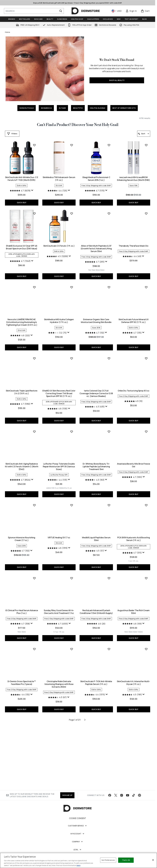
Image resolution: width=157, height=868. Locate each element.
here (78, 865)
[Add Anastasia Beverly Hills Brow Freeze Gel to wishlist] (109, 499)
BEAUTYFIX (78, 108)
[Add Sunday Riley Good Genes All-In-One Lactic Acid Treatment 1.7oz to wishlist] (34, 646)
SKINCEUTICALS (27, 108)
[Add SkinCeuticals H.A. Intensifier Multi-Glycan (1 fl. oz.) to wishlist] (109, 717)
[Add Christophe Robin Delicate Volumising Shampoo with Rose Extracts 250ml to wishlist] (34, 717)
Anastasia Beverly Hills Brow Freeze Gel (96, 533)
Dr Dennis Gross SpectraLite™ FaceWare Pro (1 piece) (133, 680)
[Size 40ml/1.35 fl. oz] (15, 556)
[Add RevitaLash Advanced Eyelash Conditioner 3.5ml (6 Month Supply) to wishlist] (72, 646)
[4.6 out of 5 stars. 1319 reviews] (20, 616)
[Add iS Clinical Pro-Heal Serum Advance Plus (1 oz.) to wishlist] (146, 573)
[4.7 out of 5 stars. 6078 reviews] (132, 191)
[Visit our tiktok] (134, 800)
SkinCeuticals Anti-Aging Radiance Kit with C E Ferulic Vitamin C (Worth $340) (134, 461)
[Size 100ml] (103, 700)
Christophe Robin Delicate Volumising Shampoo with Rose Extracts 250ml (22, 752)
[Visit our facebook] (110, 800)
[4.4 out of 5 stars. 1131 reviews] (20, 548)
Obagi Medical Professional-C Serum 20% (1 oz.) (59, 247)
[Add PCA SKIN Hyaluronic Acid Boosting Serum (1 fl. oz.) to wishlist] (109, 573)
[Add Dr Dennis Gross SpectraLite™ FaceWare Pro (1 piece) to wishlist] (146, 646)
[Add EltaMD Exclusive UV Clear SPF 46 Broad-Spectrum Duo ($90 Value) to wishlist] (146, 213)
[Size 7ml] (52, 340)
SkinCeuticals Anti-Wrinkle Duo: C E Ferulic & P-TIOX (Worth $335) (134, 179)
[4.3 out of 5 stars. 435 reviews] (57, 474)
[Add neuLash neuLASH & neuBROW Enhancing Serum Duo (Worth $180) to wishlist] (109, 213)
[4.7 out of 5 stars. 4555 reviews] (20, 691)
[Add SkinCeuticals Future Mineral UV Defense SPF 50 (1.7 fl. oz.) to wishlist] (109, 358)
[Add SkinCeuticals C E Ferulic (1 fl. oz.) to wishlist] (34, 284)
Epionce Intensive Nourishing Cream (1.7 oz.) (134, 533)
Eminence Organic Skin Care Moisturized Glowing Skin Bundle (59, 391)
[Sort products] (144, 134)
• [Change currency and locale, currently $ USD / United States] (117, 11)
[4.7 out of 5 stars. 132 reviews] (58, 403)
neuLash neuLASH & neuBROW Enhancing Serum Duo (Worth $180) (96, 247)
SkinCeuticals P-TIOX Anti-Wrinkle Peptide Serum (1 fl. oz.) (59, 750)
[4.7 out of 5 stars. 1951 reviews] (95, 545)
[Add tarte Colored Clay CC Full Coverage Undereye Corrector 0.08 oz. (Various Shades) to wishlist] (72, 426)
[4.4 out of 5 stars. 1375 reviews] (57, 762)
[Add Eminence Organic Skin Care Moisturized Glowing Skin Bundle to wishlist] (72, 358)
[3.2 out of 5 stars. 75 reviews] (20, 403)
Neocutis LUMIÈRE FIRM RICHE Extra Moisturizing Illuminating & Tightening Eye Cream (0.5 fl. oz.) (133, 319)
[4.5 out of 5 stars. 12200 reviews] (20, 327)
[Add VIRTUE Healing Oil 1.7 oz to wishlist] (34, 573)
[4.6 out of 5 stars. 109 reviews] (95, 691)
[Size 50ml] (65, 340)
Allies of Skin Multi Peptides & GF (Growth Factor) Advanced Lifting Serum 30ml (59, 319)
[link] (131, 11)
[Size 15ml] (56, 340)
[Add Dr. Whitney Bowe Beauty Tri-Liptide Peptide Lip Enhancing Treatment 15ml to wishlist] (72, 499)
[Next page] (85, 787)
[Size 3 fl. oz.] (98, 629)
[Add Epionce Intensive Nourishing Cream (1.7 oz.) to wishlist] (146, 499)
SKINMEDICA (46, 108)
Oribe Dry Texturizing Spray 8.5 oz (96, 458)
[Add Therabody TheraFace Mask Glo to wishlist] (109, 284)
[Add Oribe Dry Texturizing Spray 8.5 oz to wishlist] (109, 426)
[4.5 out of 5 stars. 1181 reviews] (95, 762)
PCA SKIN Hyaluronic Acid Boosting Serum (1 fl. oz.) (96, 607)
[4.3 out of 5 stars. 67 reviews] (20, 765)
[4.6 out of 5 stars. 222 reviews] (132, 332)
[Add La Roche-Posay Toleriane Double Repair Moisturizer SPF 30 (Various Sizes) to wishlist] (34, 499)
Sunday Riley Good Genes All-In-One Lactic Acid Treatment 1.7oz (22, 680)
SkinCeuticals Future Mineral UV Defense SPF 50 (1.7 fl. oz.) (96, 391)
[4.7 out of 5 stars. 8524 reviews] (132, 474)
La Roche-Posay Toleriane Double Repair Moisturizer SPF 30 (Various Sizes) (22, 534)
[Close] (153, 860)
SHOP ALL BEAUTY (117, 80)
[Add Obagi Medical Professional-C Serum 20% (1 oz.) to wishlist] (72, 213)
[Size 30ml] (61, 340)
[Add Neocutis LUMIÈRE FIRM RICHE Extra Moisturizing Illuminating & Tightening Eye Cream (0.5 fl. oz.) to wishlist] (146, 284)
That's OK (126, 860)
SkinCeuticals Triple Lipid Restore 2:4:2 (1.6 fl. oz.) (134, 391)
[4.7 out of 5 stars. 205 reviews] (58, 332)
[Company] (78, 846)
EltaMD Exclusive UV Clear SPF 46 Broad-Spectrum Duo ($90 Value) (134, 247)
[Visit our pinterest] (140, 800)
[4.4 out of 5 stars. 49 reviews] (95, 327)
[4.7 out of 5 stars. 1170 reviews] (58, 259)
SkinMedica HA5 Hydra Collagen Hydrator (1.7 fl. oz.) (22, 391)
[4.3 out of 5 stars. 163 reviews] (57, 548)
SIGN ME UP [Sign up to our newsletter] (67, 800)
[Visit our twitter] (116, 800)
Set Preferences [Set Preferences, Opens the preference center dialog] (108, 860)
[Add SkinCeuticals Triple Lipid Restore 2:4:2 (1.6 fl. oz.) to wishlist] (146, 358)
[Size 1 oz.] (93, 629)
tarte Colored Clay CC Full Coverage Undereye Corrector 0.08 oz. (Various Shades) (59, 461)
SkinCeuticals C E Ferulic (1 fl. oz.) (22, 316)
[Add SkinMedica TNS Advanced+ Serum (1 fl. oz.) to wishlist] (34, 213)
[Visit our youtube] (128, 800)
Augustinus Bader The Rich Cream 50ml (96, 680)
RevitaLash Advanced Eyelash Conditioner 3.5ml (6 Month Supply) (59, 680)
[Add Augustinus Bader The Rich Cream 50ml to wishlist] (109, 646)
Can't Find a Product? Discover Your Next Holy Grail (78, 125)
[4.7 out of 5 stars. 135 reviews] (95, 403)
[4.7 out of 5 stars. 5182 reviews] (132, 403)
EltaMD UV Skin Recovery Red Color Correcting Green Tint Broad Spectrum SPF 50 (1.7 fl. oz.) (22, 461)
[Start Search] (61, 11)
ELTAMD (62, 108)
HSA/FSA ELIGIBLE (98, 108)
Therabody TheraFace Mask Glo (96, 316)
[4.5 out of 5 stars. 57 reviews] (58, 618)
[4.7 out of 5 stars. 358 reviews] (132, 618)
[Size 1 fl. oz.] (24, 700)
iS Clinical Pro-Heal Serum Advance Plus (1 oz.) (133, 607)
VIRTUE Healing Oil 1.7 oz (22, 605)
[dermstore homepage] (86, 11)
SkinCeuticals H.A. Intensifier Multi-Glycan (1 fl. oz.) (96, 750)
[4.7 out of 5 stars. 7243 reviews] (132, 261)
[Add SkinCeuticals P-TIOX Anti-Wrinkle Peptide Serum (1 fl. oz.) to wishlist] (72, 717)
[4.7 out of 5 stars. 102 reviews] (132, 545)
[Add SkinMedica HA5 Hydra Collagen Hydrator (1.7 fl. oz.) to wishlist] (34, 358)
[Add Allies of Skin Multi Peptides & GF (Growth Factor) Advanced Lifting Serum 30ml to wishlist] (72, 284)
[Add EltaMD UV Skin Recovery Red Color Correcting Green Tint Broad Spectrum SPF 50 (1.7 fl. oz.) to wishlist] (34, 426)
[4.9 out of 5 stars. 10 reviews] (96, 469)
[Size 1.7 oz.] (19, 700)
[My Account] (78, 838)
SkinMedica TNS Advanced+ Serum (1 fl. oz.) (22, 247)
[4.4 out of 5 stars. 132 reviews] (132, 691)
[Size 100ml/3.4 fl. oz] (28, 556)
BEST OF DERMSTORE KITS (124, 108)
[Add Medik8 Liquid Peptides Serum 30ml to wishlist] (72, 573)
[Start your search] (34, 11)
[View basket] (145, 11)
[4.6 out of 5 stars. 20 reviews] (59, 691)
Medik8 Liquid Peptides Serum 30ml (59, 607)
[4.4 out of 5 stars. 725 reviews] (20, 259)
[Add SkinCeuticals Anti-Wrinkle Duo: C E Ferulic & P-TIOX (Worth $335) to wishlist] (146, 145)
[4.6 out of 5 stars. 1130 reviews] (20, 476)
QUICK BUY (133, 202)
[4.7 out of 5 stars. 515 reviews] (95, 620)
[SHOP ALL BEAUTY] (45, 69)
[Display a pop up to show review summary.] (144, 190)
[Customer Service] (78, 830)
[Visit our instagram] (122, 800)
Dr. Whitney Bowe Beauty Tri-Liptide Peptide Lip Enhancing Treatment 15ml (59, 534)
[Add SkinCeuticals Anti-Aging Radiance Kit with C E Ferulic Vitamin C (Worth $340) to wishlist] (146, 426)
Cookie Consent (78, 823)
